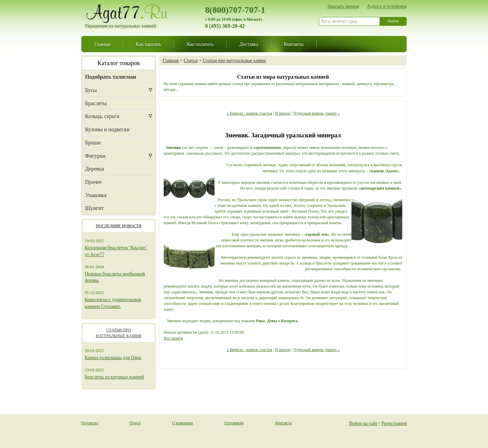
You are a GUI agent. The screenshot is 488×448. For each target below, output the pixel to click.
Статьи (191, 60)
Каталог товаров (119, 63)
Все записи (173, 338)
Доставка (249, 44)
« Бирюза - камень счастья (249, 113)
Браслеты (96, 103)
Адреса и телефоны (387, 6)
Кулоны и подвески (107, 129)
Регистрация (394, 423)
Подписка (90, 423)
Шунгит (94, 208)
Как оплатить (200, 44)
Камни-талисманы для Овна (113, 358)
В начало (283, 113)
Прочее (93, 182)
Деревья (95, 169)
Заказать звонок (343, 6)
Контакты (294, 44)
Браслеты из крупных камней (114, 377)
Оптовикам (234, 423)
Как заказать (148, 44)
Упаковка (96, 195)
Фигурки (95, 156)
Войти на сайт (363, 423)
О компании (182, 423)
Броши (93, 143)
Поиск (135, 423)
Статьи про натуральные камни (234, 60)
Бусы (91, 90)
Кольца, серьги (102, 116)
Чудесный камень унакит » (317, 113)
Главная (102, 44)
